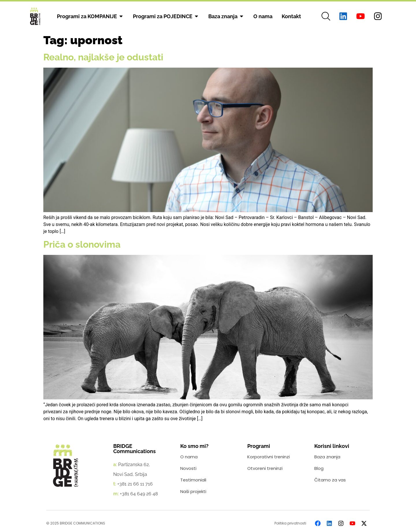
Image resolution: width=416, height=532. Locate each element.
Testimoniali (193, 480)
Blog (319, 468)
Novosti (188, 468)
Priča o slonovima (82, 244)
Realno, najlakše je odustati (103, 57)
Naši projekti (193, 491)
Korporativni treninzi (269, 457)
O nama (189, 457)
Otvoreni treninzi (265, 468)
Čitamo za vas (330, 480)
